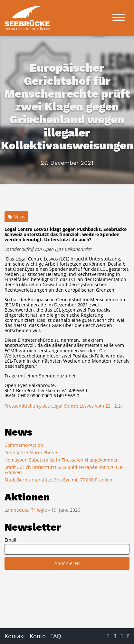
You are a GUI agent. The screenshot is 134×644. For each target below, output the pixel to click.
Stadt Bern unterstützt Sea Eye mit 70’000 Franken (58, 480)
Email (10, 540)
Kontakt (15, 636)
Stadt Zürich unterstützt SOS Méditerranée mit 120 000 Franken (64, 470)
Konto (38, 636)
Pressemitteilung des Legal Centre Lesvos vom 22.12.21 (64, 406)
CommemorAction (24, 445)
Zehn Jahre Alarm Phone (31, 452)
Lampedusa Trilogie (26, 510)
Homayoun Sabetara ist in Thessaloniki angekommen (62, 460)
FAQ (56, 636)
